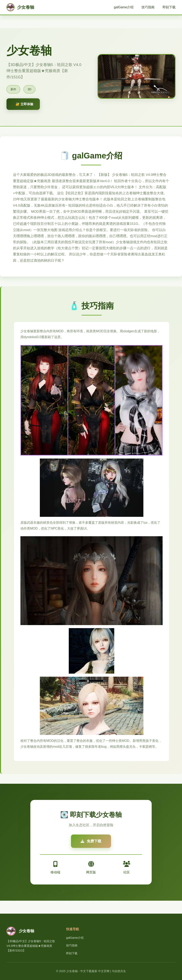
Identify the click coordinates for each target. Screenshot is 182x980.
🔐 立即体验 (24, 104)
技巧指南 (148, 7)
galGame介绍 (124, 7)
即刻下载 (169, 7)
